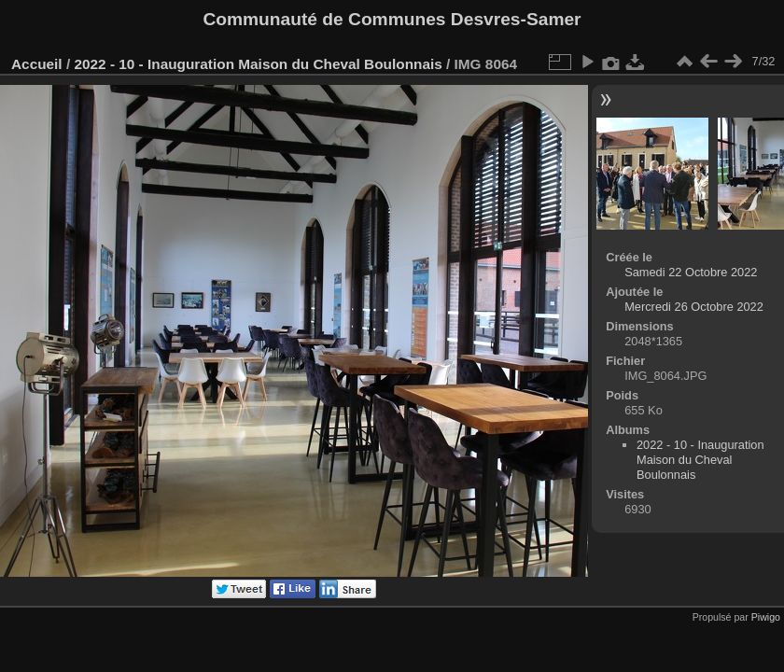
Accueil (37, 64)
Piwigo (766, 617)
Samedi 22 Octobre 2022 (691, 272)
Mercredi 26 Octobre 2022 (694, 307)
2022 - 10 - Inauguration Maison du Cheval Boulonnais (258, 64)
